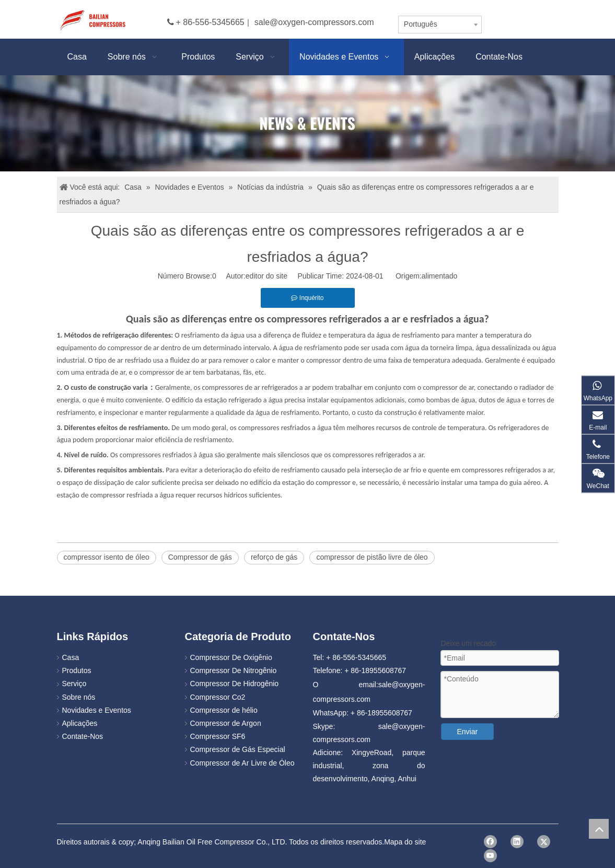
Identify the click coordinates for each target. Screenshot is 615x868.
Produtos (77, 670)
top (599, 829)
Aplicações (80, 723)
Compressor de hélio (224, 710)
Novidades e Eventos (97, 710)
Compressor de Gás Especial (238, 749)
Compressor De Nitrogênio (234, 670)
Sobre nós (79, 697)
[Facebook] (490, 842)
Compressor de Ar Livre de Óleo (242, 763)
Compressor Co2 (218, 697)
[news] (307, 123)
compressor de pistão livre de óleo (372, 557)
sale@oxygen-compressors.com (314, 22)
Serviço (74, 684)
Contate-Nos (83, 736)
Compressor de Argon (226, 723)
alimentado (440, 276)
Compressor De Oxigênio (231, 657)
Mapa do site (405, 842)
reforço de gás (274, 557)
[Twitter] (544, 842)
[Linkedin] (517, 842)
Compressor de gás (200, 557)
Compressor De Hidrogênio (235, 684)
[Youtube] (490, 856)
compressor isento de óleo (107, 557)
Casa (71, 657)
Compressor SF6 (218, 736)
